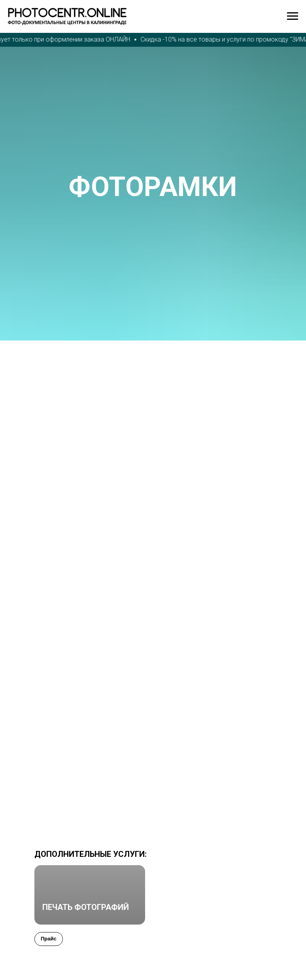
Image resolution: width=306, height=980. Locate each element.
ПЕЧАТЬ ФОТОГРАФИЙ (86, 907)
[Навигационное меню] (293, 16)
